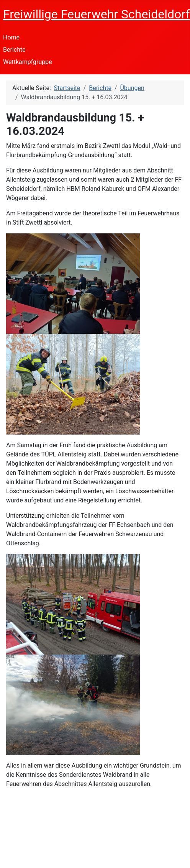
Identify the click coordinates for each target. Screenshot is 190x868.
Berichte (14, 50)
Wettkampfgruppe (28, 62)
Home (11, 37)
